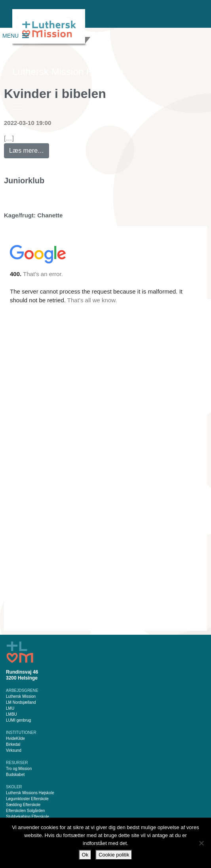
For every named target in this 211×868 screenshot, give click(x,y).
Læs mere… (29, 149)
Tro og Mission (19, 769)
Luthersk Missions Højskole (30, 793)
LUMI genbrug (18, 720)
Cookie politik (114, 855)
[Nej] (201, 843)
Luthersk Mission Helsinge (68, 72)
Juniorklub (24, 181)
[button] (10, 36)
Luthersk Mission (21, 696)
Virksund (14, 750)
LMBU (11, 714)
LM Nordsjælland (21, 702)
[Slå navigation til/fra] (17, 106)
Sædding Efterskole (23, 805)
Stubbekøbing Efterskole (28, 817)
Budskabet (15, 775)
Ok (85, 855)
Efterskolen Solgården (25, 811)
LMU (10, 708)
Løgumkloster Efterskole (27, 799)
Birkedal (13, 744)
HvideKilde (15, 738)
